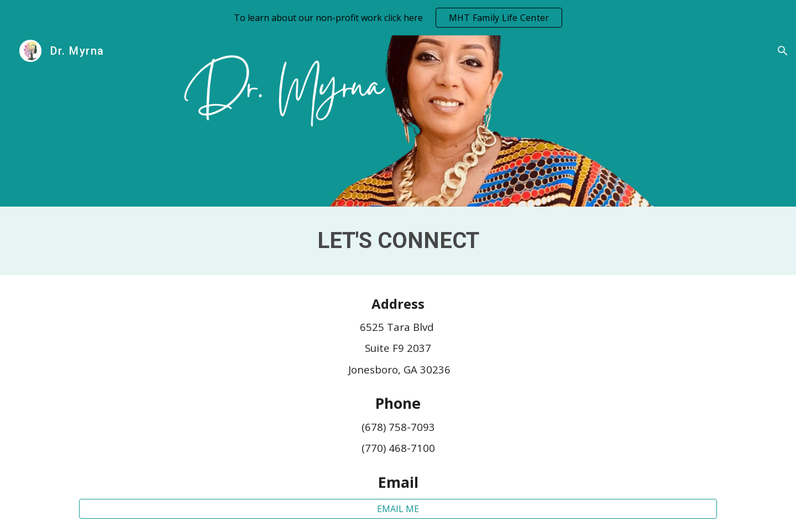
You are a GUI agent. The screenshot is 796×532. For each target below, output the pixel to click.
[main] (398, 241)
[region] (398, 18)
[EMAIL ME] (398, 509)
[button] (783, 51)
